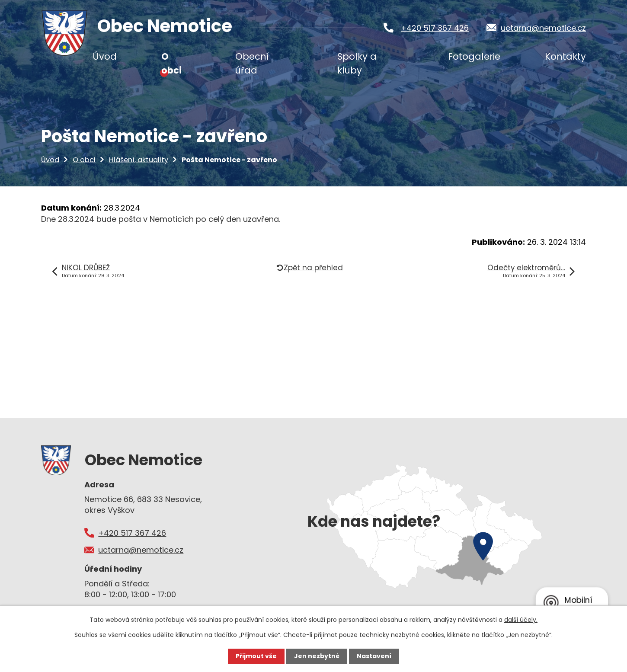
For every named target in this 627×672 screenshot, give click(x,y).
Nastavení (374, 656)
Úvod (50, 160)
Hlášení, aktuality (139, 160)
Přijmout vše (256, 656)
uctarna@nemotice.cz (543, 28)
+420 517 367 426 (435, 28)
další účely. (521, 620)
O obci (84, 160)
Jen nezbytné (317, 656)
